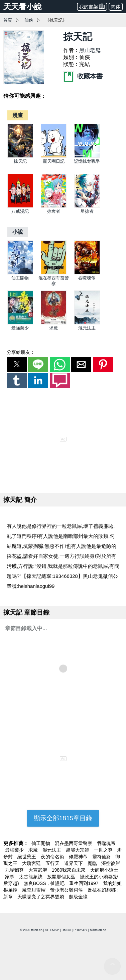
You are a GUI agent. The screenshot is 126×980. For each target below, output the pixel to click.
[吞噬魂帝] (87, 273)
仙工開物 (20, 278)
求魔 (53, 328)
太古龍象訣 (31, 877)
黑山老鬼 (90, 50)
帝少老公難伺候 (67, 890)
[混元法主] (87, 323)
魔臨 (93, 863)
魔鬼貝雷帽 (34, 890)
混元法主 (87, 328)
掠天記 (20, 161)
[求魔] (54, 323)
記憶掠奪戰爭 (87, 161)
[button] (17, 364)
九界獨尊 (15, 870)
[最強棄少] (20, 323)
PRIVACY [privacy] (80, 930)
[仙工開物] (20, 273)
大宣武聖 (38, 870)
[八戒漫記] (20, 206)
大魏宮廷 (32, 863)
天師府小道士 (104, 870)
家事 (10, 877)
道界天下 (74, 863)
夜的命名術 (53, 857)
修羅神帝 (79, 857)
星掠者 (87, 211)
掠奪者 (54, 211)
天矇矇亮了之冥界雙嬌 (41, 897)
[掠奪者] (54, 206)
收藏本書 (83, 76)
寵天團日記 (54, 161)
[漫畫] (18, 115)
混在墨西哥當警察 (74, 843)
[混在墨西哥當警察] (54, 273)
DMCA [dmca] (66, 930)
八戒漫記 (20, 211)
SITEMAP (52, 930)
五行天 (53, 863)
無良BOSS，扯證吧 (45, 883)
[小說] (18, 232)
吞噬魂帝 (87, 278)
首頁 (8, 20)
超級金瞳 (78, 897)
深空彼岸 (111, 863)
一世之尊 (104, 850)
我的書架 (92, 6)
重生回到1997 (84, 883)
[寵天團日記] (54, 156)
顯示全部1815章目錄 (63, 818)
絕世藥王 (27, 857)
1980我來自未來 (69, 870)
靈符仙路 (102, 857)
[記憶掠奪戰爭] (87, 156)
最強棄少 (20, 328)
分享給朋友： (21, 352)
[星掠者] (87, 206)
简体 (116, 7)
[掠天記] (20, 156)
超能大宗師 (78, 850)
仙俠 (29, 20)
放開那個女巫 (62, 877)
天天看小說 (23, 7)
